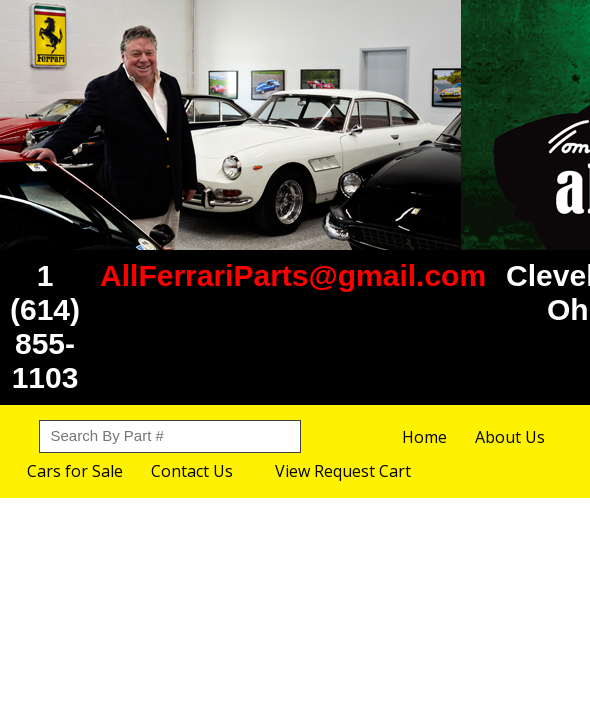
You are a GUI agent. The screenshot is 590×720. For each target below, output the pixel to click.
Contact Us (192, 471)
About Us (510, 437)
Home (424, 437)
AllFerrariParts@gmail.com (293, 275)
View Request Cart (343, 471)
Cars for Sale (75, 471)
